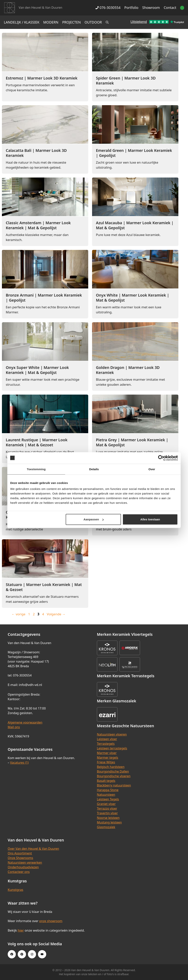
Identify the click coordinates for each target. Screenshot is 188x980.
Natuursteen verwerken (25, 862)
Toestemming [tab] (36, 469)
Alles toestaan (150, 519)
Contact (170, 8)
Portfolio (131, 8)
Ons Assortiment (20, 853)
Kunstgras (16, 890)
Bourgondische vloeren (114, 776)
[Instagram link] (32, 954)
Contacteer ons (19, 872)
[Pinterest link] (22, 954)
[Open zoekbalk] (107, 22)
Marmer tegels (107, 758)
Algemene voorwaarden (25, 722)
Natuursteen (106, 795)
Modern (51, 22)
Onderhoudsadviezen (23, 867)
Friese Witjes (106, 762)
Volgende (56, 614)
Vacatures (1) (19, 763)
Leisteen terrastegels (112, 748)
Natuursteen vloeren (112, 734)
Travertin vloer (107, 813)
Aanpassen (94, 519)
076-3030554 (108, 8)
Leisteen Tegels (108, 799)
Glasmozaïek (106, 827)
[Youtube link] (42, 954)
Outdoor (93, 22)
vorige (18, 614)
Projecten (71, 22)
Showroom (151, 8)
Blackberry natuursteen (114, 785)
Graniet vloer (106, 804)
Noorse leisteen (108, 818)
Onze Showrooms (20, 858)
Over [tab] (152, 469)
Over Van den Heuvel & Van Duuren (33, 849)
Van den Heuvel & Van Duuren (40, 8)
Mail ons (14, 727)
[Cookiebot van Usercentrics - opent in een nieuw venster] (161, 458)
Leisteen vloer (107, 739)
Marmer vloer (107, 753)
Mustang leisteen (109, 822)
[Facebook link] (12, 954)
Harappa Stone (108, 790)
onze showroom (51, 921)
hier (21, 930)
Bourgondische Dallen (113, 771)
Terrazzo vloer (107, 808)
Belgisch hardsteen (111, 767)
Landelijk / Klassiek (22, 22)
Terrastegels (106, 744)
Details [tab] (94, 469)
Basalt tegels (106, 781)
